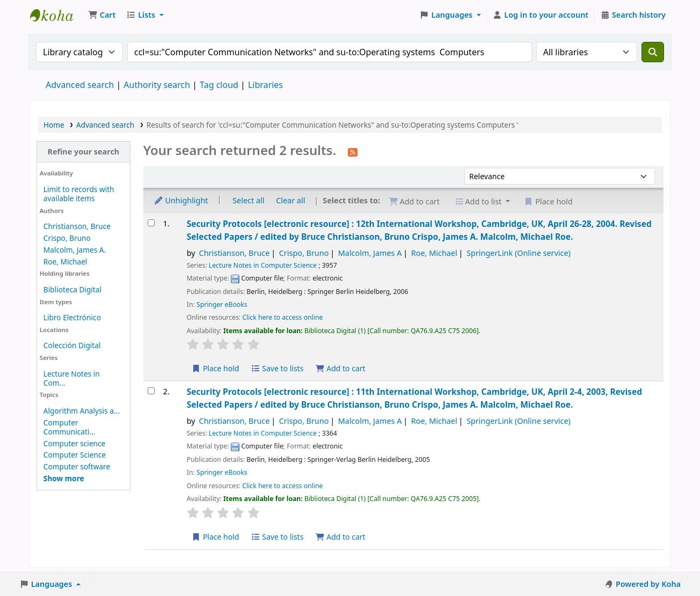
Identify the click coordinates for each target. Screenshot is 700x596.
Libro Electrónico (72, 317)
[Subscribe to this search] (353, 151)
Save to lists (277, 368)
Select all (248, 200)
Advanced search (80, 85)
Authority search (157, 85)
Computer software (77, 466)
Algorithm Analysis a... (82, 411)
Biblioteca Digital (72, 289)
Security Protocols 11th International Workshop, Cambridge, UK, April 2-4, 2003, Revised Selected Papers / (414, 398)
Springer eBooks (222, 304)
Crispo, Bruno (67, 238)
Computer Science (75, 455)
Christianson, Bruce (77, 226)
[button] (102, 15)
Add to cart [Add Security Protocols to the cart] (340, 368)
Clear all (290, 200)
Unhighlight (181, 200)
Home (54, 125)
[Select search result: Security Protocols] (151, 223)
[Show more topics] (64, 478)
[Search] (653, 52)
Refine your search (83, 152)
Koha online (57, 15)
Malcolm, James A (370, 253)
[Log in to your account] (541, 15)
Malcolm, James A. (75, 250)
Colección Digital (72, 345)
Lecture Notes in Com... (72, 378)
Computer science (74, 443)
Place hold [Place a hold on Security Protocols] (216, 368)
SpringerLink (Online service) (519, 253)
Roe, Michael (65, 262)
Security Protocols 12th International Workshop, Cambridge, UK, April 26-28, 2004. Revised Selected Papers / (419, 230)
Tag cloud (219, 85)
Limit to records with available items (79, 194)
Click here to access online (282, 317)
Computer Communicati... (70, 427)
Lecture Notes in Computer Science (263, 265)
